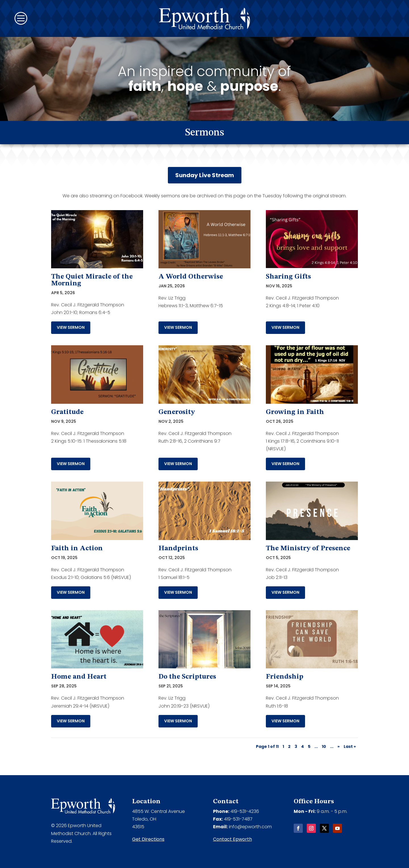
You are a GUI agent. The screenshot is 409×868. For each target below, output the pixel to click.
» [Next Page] (339, 746)
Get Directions (148, 839)
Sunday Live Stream (205, 175)
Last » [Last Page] (350, 746)
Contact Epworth (232, 839)
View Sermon (71, 327)
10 (324, 746)
